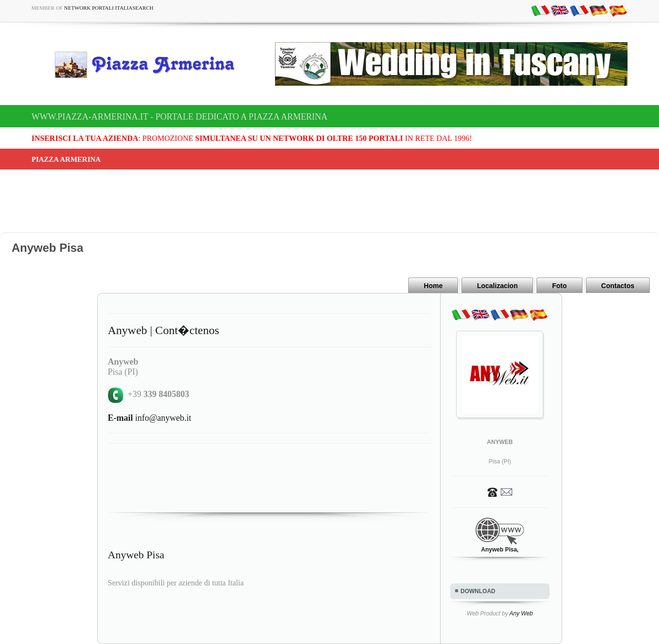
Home (433, 286)
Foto (559, 286)
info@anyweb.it (150, 418)
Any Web (521, 613)
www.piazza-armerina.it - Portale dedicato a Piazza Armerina (179, 117)
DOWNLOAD (478, 591)
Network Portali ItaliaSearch (109, 8)
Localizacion (497, 286)
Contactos (618, 286)
